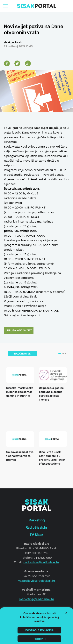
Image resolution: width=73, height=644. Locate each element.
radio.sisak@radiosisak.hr (41, 562)
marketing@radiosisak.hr (37, 599)
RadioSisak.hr (37, 527)
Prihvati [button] (40, 639)
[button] (60, 353)
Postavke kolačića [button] (39, 630)
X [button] (66, 613)
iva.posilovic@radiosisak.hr (36, 581)
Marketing (37, 520)
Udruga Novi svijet (19, 330)
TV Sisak (36, 535)
